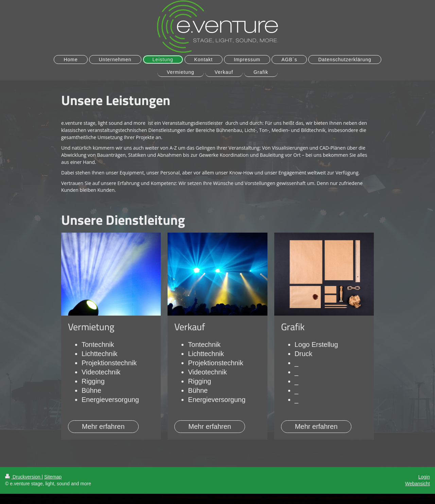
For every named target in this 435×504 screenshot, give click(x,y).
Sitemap (53, 477)
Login (424, 477)
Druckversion (23, 477)
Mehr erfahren (103, 426)
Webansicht (417, 484)
